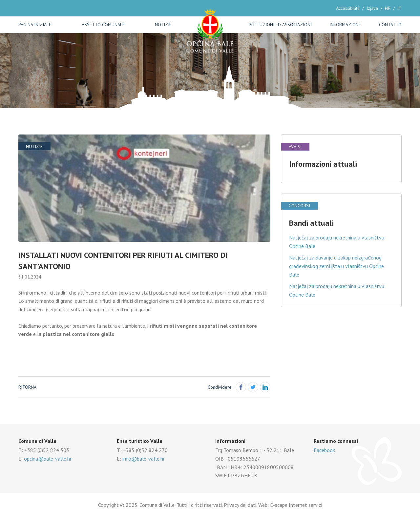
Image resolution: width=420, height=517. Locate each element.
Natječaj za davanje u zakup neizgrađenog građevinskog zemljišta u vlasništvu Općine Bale (336, 266)
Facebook (324, 450)
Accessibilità (348, 8)
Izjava (372, 8)
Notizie (163, 25)
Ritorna (27, 387)
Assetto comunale (103, 25)
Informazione (345, 25)
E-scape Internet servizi (296, 505)
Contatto (390, 25)
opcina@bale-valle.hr (48, 459)
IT (399, 8)
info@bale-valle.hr (144, 459)
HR (388, 8)
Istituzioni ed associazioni (280, 25)
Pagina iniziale (35, 25)
